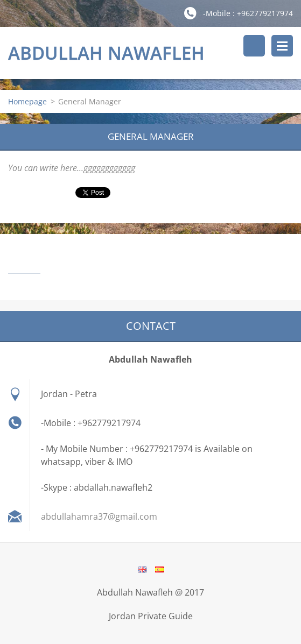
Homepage (27, 101)
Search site (254, 46)
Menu (282, 46)
